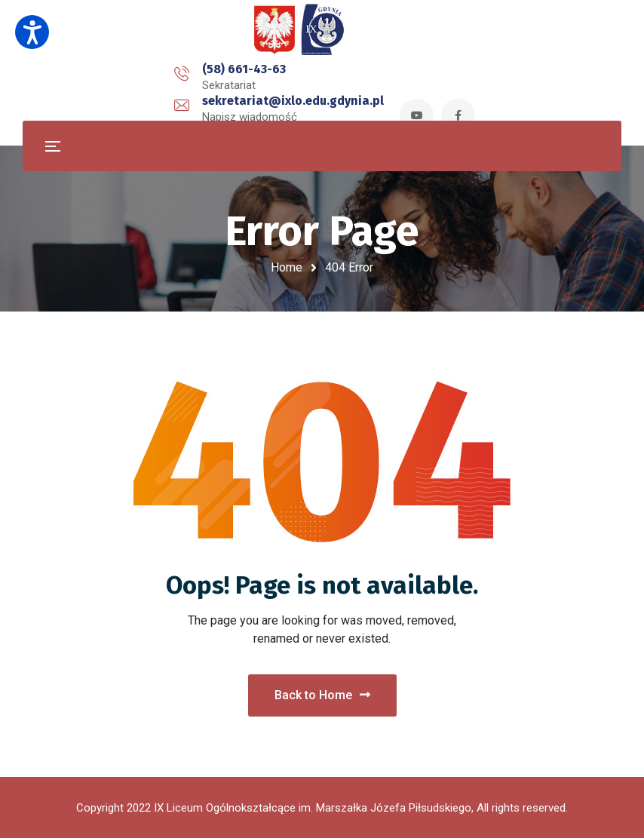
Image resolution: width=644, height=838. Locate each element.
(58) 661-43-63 (112, 78)
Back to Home (322, 695)
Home (287, 267)
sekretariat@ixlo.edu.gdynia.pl (291, 78)
